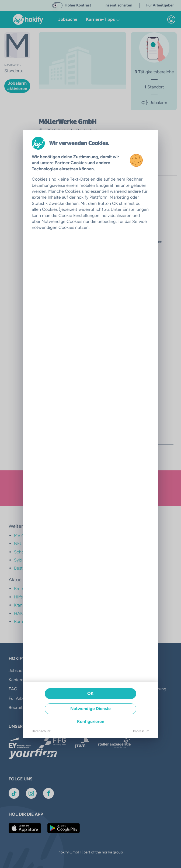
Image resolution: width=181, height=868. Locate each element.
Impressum (141, 731)
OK (90, 693)
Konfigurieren (91, 721)
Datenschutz (41, 731)
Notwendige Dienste (90, 709)
